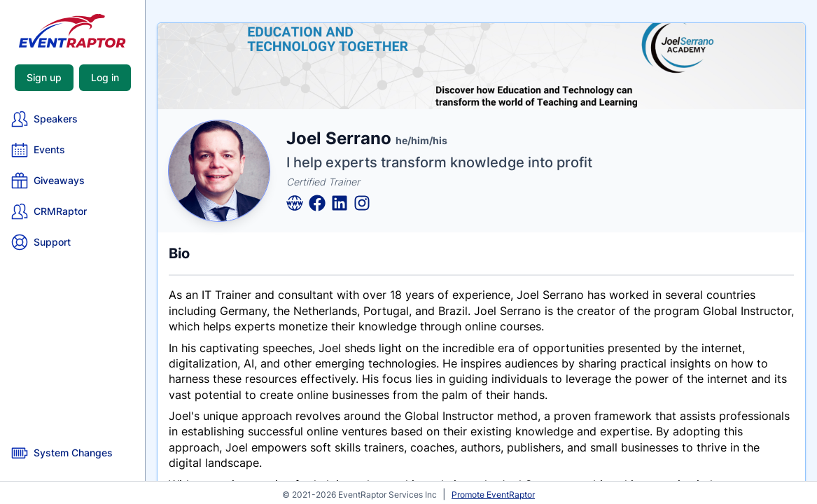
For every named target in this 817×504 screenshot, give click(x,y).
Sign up (44, 77)
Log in (105, 77)
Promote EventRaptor (493, 495)
